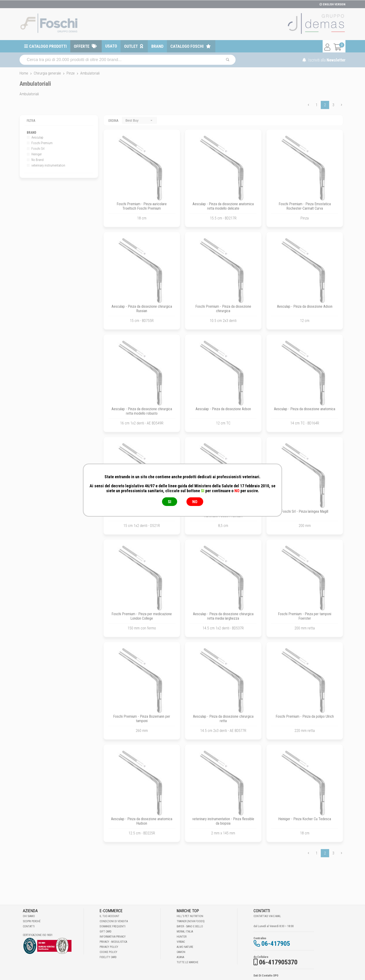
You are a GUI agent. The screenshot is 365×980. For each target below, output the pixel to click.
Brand (157, 46)
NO (195, 502)
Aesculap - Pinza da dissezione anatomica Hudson (142, 821)
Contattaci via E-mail (267, 916)
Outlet (131, 46)
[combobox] (139, 120)
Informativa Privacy (113, 937)
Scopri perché (32, 921)
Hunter (182, 937)
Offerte (82, 46)
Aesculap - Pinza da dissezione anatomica (305, 409)
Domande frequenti (113, 926)
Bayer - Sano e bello (190, 926)
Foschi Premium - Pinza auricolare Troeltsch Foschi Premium (142, 206)
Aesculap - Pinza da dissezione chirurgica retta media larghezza (223, 616)
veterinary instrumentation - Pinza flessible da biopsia (223, 821)
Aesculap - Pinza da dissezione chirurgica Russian (142, 309)
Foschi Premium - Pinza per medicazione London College (142, 616)
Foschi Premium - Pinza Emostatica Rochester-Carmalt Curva (305, 206)
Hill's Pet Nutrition (190, 916)
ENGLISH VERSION (332, 4)
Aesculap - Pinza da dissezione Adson (305, 306)
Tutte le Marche (188, 962)
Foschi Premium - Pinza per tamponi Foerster (305, 616)
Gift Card (106, 932)
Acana (180, 957)
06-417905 (276, 944)
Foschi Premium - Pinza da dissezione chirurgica (223, 309)
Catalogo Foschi (187, 46)
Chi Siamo (29, 916)
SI (170, 502)
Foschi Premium (40, 143)
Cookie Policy (108, 952)
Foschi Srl (36, 149)
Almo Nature (185, 947)
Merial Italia (185, 932)
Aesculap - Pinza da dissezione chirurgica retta (223, 719)
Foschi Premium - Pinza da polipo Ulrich (305, 716)
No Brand (35, 160)
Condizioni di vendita (114, 921)
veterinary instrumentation (46, 165)
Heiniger (34, 154)
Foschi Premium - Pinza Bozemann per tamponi (142, 719)
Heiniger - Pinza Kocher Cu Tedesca (305, 819)
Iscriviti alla (324, 60)
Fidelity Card (108, 957)
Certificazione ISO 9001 (38, 935)
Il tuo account (110, 916)
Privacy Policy (109, 947)
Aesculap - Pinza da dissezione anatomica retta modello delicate (223, 206)
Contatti (29, 926)
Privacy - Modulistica (113, 942)
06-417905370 (278, 962)
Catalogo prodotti (48, 46)
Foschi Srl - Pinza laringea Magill (305, 511)
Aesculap (35, 137)
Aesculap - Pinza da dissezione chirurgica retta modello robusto (142, 411)
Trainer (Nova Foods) (191, 921)
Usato (111, 46)
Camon (181, 952)
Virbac (181, 942)
